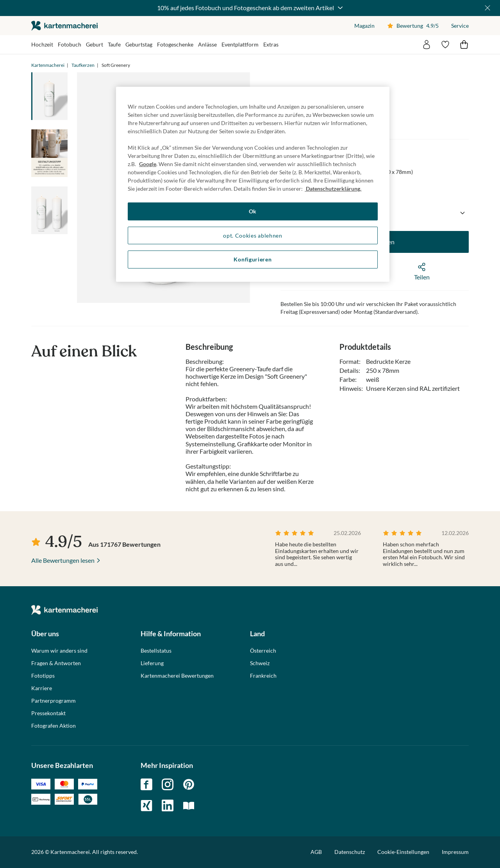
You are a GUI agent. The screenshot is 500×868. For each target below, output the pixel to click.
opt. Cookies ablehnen (253, 235)
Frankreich (263, 676)
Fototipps (43, 676)
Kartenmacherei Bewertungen (177, 676)
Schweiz (260, 663)
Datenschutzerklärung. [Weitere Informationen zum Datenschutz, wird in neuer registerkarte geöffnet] (333, 189)
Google (148, 164)
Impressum (455, 852)
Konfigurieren (253, 259)
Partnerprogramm (54, 701)
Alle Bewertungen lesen (63, 560)
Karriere (42, 688)
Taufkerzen (83, 65)
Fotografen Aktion (54, 726)
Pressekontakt (48, 713)
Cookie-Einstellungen (403, 852)
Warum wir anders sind (59, 651)
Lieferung (152, 663)
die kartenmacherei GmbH (64, 26)
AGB (316, 852)
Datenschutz (350, 852)
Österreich (263, 651)
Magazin (364, 26)
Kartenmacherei (48, 65)
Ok (253, 211)
